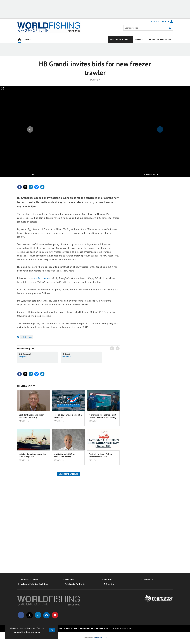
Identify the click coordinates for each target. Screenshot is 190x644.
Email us (46, 615)
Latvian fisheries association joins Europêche (33, 455)
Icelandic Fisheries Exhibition (34, 584)
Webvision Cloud (101, 637)
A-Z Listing (109, 584)
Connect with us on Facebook (21, 615)
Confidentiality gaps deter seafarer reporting (31, 416)
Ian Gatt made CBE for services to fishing (65, 455)
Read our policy (33, 632)
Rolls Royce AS (25, 354)
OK (52, 630)
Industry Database (29, 579)
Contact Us (148, 579)
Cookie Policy (87, 629)
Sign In (166, 22)
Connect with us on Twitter (30, 615)
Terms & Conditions (67, 629)
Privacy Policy (103, 629)
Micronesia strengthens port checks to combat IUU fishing (102, 416)
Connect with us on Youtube (55, 615)
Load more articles (68, 474)
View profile (23, 356)
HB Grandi (66, 354)
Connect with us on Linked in (38, 615)
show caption (149, 175)
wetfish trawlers (42, 278)
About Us (108, 579)
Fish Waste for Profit (75, 584)
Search (170, 28)
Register (155, 22)
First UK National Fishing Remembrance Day (101, 455)
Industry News (27, 337)
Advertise (69, 579)
